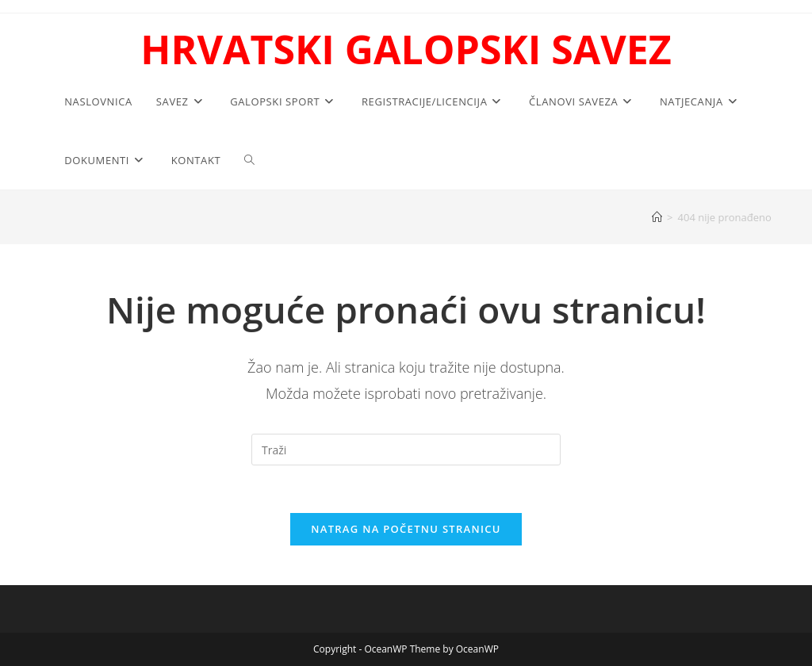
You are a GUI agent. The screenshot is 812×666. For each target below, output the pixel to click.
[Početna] (657, 217)
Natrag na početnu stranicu (406, 529)
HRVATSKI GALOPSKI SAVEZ (406, 49)
